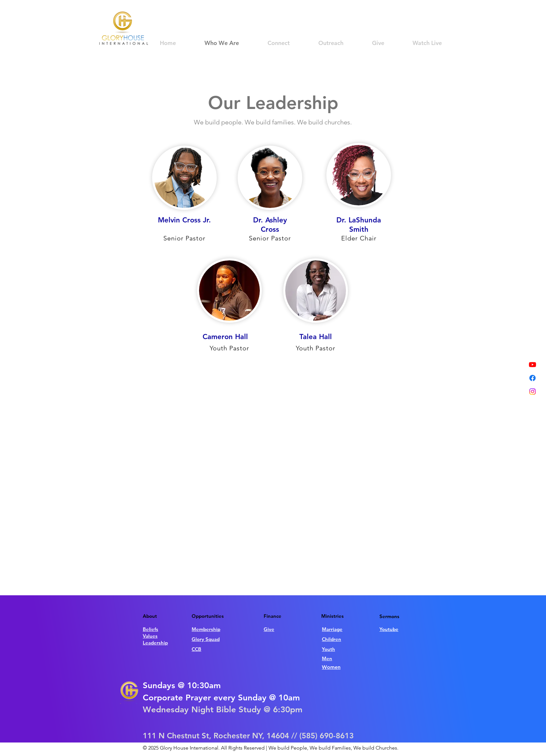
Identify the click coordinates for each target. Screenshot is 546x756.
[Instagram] (532, 392)
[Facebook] (532, 378)
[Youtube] (532, 364)
